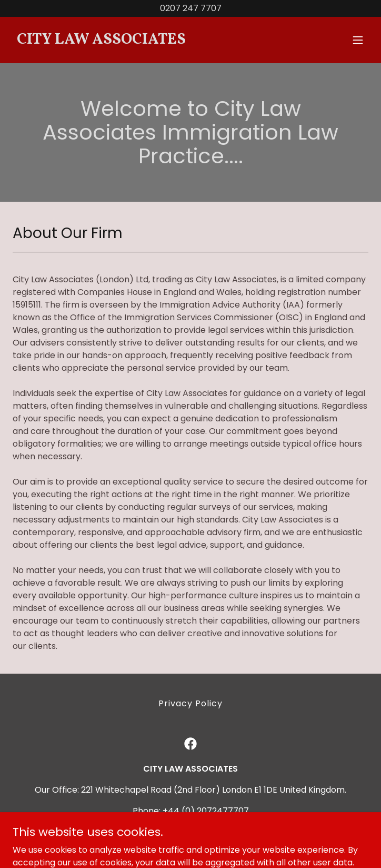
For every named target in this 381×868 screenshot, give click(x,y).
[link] (137, 41)
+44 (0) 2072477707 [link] (206, 811)
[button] (358, 40)
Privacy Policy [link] (190, 703)
